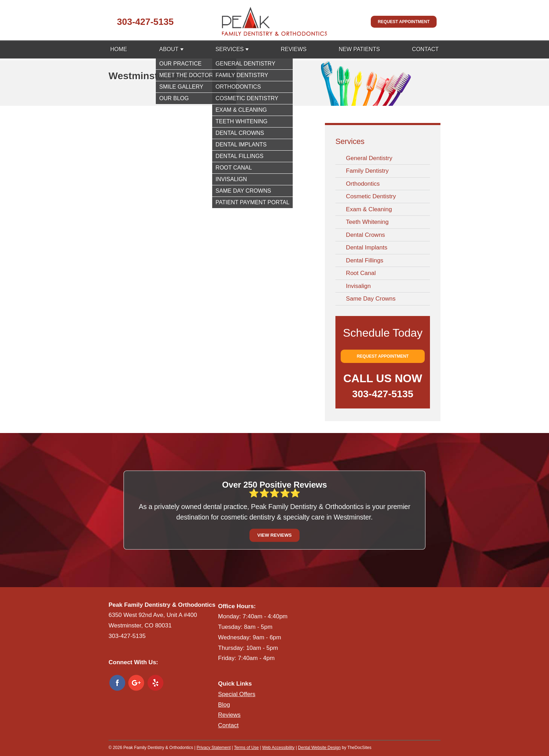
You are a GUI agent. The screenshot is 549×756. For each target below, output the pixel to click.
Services (230, 49)
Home (119, 49)
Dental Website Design (319, 748)
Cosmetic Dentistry (371, 196)
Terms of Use (246, 748)
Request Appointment (404, 22)
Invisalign (358, 286)
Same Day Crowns (371, 299)
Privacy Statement (213, 748)
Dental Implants (367, 248)
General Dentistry (369, 158)
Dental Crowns (366, 235)
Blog (224, 705)
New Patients (359, 49)
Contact (425, 49)
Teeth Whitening (367, 222)
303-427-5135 (145, 22)
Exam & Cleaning (369, 209)
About (169, 49)
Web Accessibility (278, 748)
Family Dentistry (367, 171)
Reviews (294, 49)
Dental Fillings (365, 260)
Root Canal (361, 273)
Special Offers (237, 694)
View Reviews (274, 535)
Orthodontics (363, 184)
